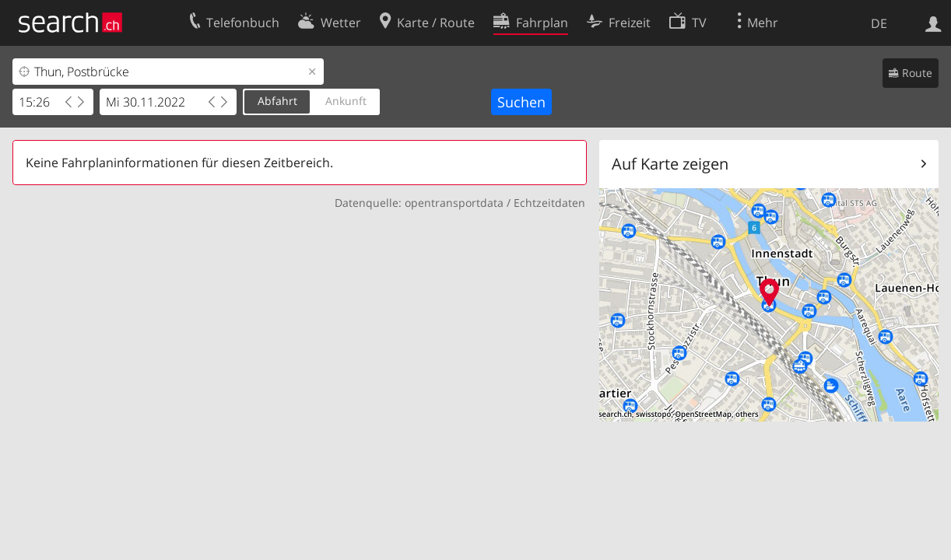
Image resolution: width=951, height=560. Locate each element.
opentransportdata (454, 203)
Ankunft (346, 101)
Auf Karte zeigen (670, 164)
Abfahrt (277, 101)
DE (879, 23)
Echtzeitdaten (549, 203)
